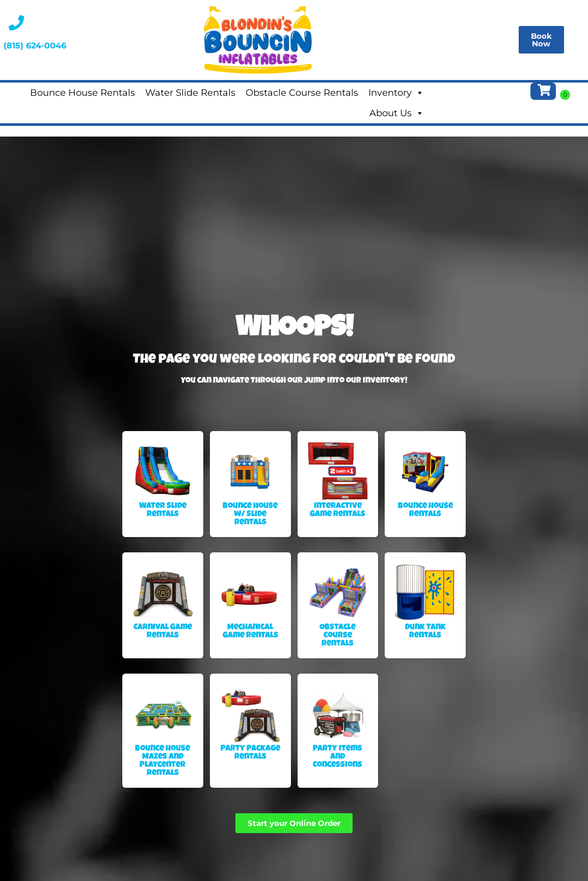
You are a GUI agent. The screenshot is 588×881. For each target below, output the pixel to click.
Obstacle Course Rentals (302, 93)
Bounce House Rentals (83, 93)
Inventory (396, 93)
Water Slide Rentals (190, 93)
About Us (397, 113)
